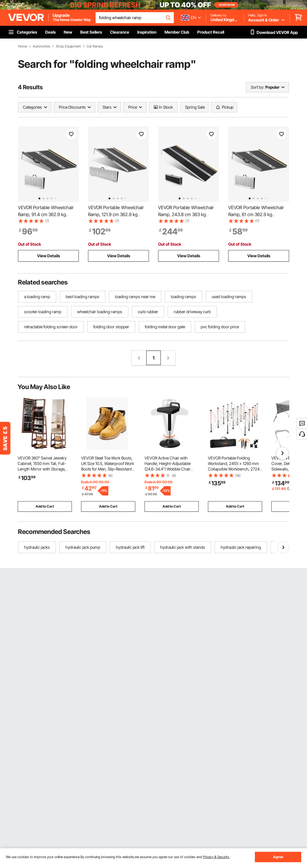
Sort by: (257, 87)
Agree (278, 857)
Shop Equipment (68, 46)
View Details (49, 256)
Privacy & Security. (216, 857)
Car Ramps (95, 46)
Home (22, 46)
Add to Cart (45, 506)
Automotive (41, 46)
